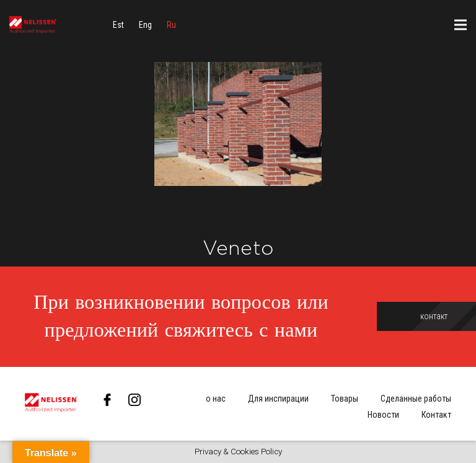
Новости (383, 415)
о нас (216, 399)
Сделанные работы (416, 399)
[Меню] (461, 25)
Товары (345, 399)
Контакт (436, 415)
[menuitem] (118, 25)
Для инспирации (278, 399)
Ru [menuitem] (171, 25)
